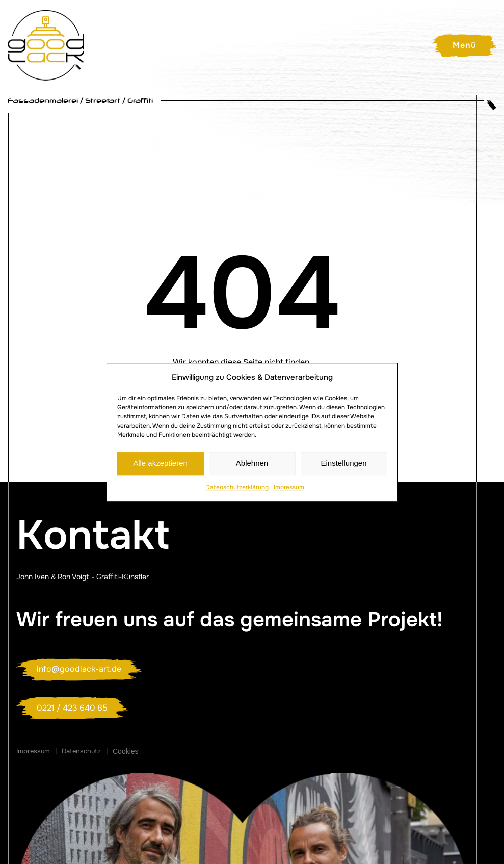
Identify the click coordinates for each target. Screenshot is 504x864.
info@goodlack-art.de (79, 669)
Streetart (103, 101)
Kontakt (93, 535)
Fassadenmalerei (43, 101)
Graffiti (140, 101)
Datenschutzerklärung (237, 487)
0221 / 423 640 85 (72, 708)
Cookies (126, 751)
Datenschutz (81, 751)
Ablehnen (252, 463)
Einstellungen (343, 463)
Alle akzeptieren (160, 463)
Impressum (289, 487)
